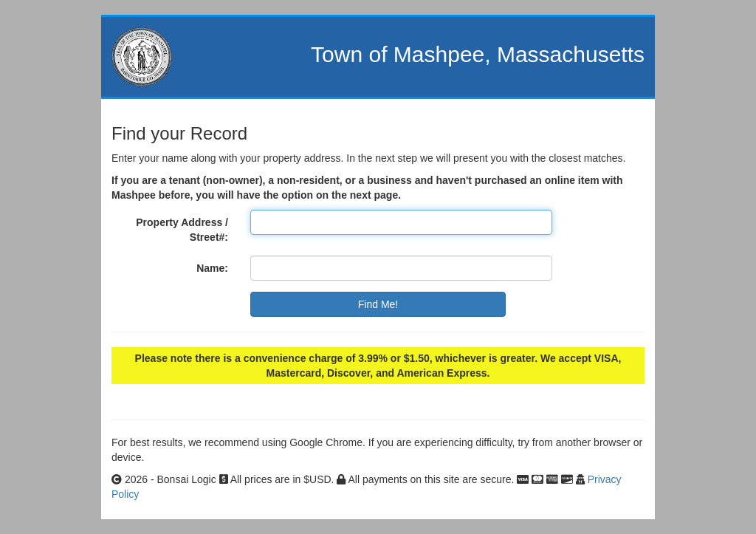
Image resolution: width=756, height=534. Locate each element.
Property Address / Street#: (182, 230)
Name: (212, 268)
